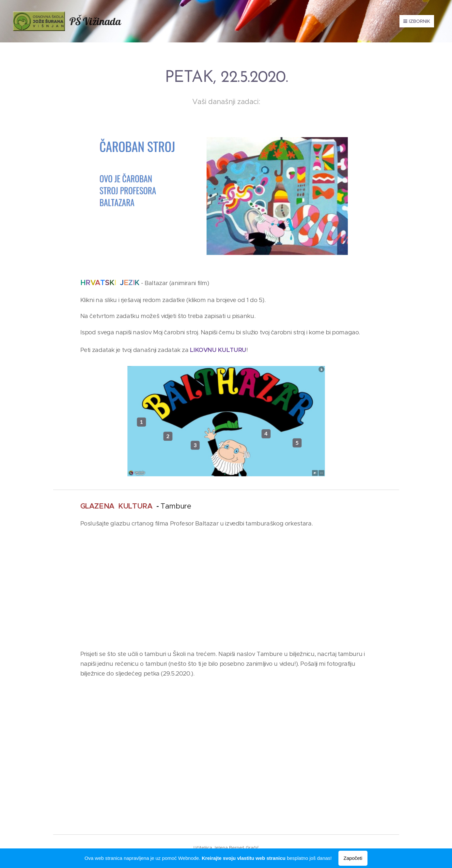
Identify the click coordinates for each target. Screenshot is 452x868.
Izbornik (417, 21)
